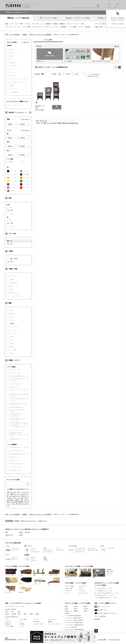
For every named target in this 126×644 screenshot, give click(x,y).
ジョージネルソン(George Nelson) (73, 618)
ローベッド (68, 593)
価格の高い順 (74, 123)
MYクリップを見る (119, 24)
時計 (83, 24)
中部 (13, 612)
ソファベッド (15, 550)
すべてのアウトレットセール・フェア (15, 606)
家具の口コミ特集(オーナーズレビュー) (108, 613)
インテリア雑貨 (72, 27)
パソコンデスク (111, 548)
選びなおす (27, 42)
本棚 (45, 557)
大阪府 (25, 614)
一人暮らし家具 (69, 588)
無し (11, 162)
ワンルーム (109, 573)
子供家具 (55, 24)
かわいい (15, 498)
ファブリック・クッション (51, 27)
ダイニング (85, 573)
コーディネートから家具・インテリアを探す (79, 566)
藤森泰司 (76, 611)
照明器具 (62, 24)
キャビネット (34, 561)
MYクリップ (118, 6)
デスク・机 (35, 24)
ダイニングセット (52, 619)
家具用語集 (97, 619)
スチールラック (83, 586)
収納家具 (48, 24)
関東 (6, 612)
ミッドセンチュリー (15, 496)
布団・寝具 (37, 622)
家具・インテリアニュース (104, 607)
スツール (33, 548)
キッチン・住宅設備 (84, 27)
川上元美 (86, 609)
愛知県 (37, 614)
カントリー (17, 494)
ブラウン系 (26, 174)
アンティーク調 (12, 572)
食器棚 (45, 559)
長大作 (66, 609)
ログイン (109, 6)
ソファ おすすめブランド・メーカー (103, 588)
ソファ (12, 24)
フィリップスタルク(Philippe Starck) (74, 623)
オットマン (34, 550)
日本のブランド (43, 521)
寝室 (99, 573)
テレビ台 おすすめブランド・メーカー (104, 595)
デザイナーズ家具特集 (100, 616)
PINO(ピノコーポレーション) (29, 521)
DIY (22, 500)
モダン (19, 492)
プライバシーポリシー (114, 640)
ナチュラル (13, 492)
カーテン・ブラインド (73, 24)
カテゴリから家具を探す (13, 543)
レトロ (24, 492)
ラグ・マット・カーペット (13, 27)
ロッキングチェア (48, 552)
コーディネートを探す (50, 18)
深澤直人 (86, 606)
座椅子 (45, 548)
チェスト (33, 559)
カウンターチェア (35, 552)
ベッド (42, 24)
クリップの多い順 (52, 123)
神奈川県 (27, 532)
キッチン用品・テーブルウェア (32, 27)
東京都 (21, 532)
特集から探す (99, 27)
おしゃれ (21, 498)
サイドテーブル (92, 548)
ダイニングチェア (48, 550)
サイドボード (68, 591)
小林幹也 (67, 613)
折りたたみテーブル (93, 550)
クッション (22, 626)
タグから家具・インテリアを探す (76, 583)
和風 (12, 494)
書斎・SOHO (110, 571)
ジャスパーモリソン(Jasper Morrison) (74, 625)
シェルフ (12, 63)
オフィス (109, 575)
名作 (20, 504)
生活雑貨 (63, 27)
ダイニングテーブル (80, 548)
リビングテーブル (80, 552)
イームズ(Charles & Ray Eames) (73, 616)
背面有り (12, 324)
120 (46, 121)
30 (40, 121)
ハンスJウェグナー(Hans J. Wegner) (74, 620)
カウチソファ (15, 548)
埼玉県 (19, 614)
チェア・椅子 (19, 24)
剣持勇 (76, 606)
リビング (71, 573)
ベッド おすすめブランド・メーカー (103, 591)
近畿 (19, 612)
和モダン (23, 496)
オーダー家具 (14, 502)
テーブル (27, 24)
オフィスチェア (60, 550)
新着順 (59, 123)
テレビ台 (33, 557)
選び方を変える (26, 119)
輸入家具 (21, 502)
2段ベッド (14, 559)
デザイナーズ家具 (69, 586)
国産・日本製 (14, 259)
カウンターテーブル (80, 550)
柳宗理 (66, 606)
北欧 (8, 492)
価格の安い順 (66, 123)
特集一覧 (117, 46)
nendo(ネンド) (68, 611)
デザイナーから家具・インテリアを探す (78, 603)
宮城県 (21, 535)
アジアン (12, 581)
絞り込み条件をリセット (22, 113)
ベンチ (58, 548)
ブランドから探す (100, 24)
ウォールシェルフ (83, 593)
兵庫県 (31, 614)
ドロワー (81, 588)
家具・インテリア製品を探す (20, 18)
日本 (11, 241)
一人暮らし (17, 500)
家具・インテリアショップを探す (79, 18)
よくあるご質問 (102, 640)
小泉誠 (85, 611)
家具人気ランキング (103, 610)
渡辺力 (76, 609)
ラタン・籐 (15, 504)
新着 (7, 24)
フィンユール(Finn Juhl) (71, 627)
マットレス (15, 557)
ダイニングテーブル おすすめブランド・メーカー (107, 593)
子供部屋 (109, 569)
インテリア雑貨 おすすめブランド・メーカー (106, 598)
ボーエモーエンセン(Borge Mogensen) (74, 629)
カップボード (82, 591)
